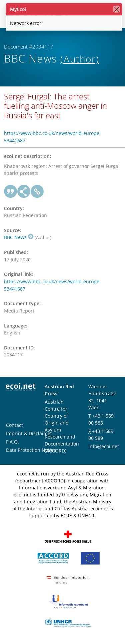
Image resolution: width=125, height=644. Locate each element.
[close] (116, 9)
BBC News (19, 237)
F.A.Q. (12, 442)
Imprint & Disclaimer (29, 433)
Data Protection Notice (31, 450)
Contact (14, 425)
